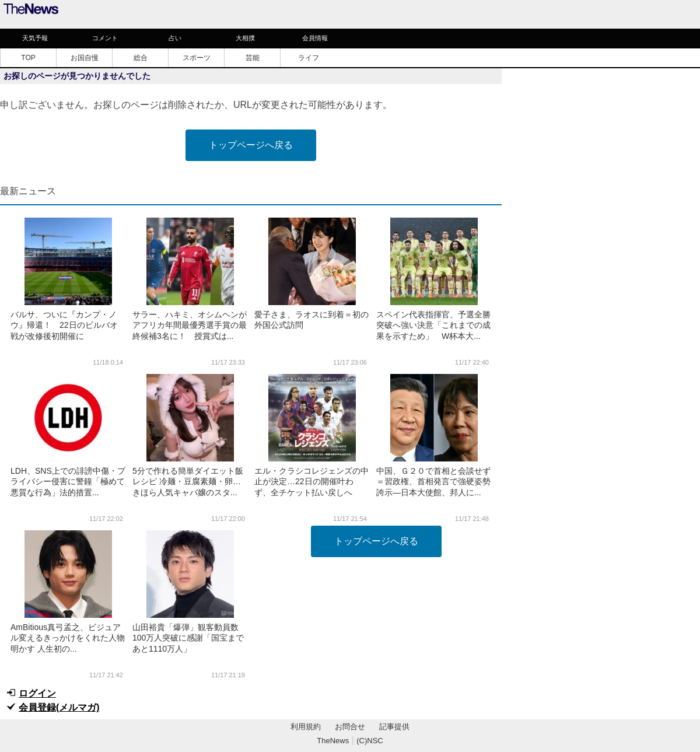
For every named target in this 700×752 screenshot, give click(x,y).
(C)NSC (370, 741)
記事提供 (394, 727)
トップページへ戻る (251, 145)
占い (175, 38)
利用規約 (306, 727)
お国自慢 (85, 58)
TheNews (333, 741)
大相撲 (245, 38)
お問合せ (350, 727)
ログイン (37, 693)
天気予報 (35, 38)
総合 (141, 58)
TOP (28, 58)
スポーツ (197, 58)
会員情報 (315, 38)
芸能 (253, 58)
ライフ (309, 58)
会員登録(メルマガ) (59, 707)
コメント (105, 38)
